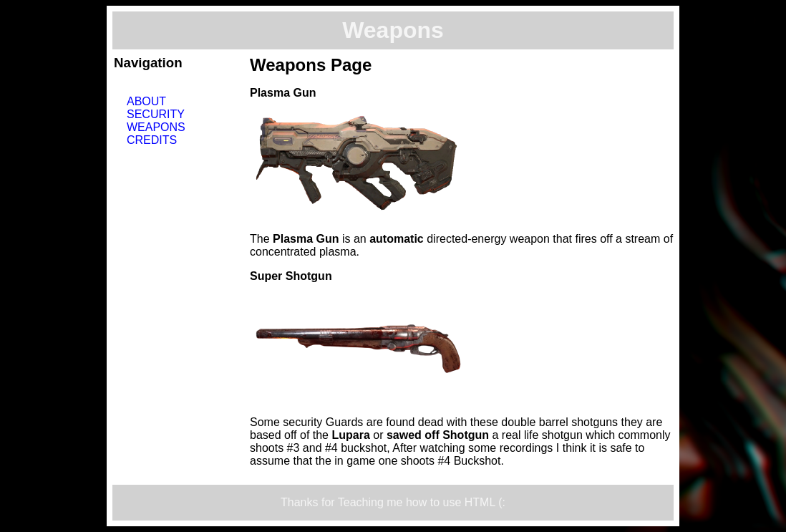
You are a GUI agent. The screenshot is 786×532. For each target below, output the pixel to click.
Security (156, 114)
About (146, 101)
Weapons (156, 127)
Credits (152, 140)
